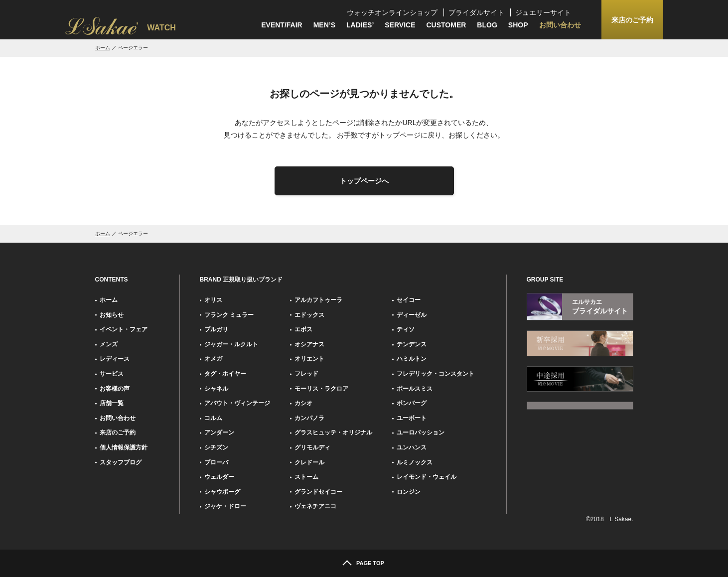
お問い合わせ (560, 25)
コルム (213, 418)
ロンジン (409, 492)
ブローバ (216, 462)
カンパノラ (309, 418)
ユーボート (412, 418)
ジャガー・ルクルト (231, 344)
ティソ (406, 329)
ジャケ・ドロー (225, 506)
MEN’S (324, 25)
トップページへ (364, 181)
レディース (115, 359)
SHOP (518, 25)
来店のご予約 (118, 433)
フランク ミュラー (229, 315)
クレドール (309, 462)
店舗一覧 (112, 403)
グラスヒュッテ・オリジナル (333, 433)
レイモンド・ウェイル (427, 477)
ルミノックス (415, 462)
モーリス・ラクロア (321, 389)
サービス (112, 374)
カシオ (303, 403)
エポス (303, 329)
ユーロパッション (421, 433)
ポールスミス (415, 389)
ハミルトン (412, 359)
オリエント (309, 359)
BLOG (487, 25)
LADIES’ (360, 25)
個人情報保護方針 (124, 447)
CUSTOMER (446, 25)
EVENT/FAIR (282, 25)
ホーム (103, 48)
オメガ (213, 359)
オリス (213, 300)
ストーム (306, 477)
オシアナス (309, 344)
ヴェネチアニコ (315, 506)
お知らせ (112, 315)
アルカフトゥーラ (318, 300)
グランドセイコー (318, 492)
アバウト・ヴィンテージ (237, 403)
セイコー (409, 300)
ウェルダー (219, 477)
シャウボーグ (222, 492)
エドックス (309, 315)
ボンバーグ (412, 403)
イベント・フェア (124, 329)
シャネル (216, 389)
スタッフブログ (121, 462)
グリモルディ (312, 447)
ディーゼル (412, 315)
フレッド (306, 374)
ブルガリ (216, 329)
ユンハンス (412, 447)
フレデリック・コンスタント (436, 374)
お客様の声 (115, 389)
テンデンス (412, 344)
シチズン (216, 447)
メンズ (109, 344)
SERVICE (400, 25)
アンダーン (219, 433)
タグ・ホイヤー (225, 374)
